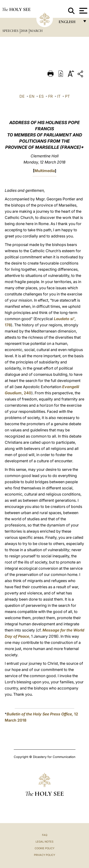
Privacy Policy (44, 855)
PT (67, 96)
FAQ (45, 835)
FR (50, 96)
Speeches (11, 31)
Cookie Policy (44, 848)
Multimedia (45, 171)
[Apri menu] (83, 11)
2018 (24, 31)
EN (32, 96)
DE (22, 96)
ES (41, 96)
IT (59, 96)
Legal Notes (44, 842)
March (36, 31)
